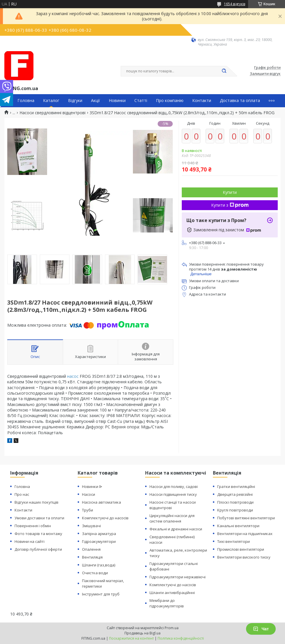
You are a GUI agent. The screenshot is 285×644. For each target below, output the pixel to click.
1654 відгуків (235, 4)
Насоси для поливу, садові (174, 486)
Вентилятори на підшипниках (245, 534)
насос (73, 376)
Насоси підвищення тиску (173, 494)
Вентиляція (92, 557)
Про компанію (170, 101)
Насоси (89, 494)
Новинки (117, 101)
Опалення (91, 549)
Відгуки (75, 101)
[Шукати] (224, 71)
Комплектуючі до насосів (105, 518)
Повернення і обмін (33, 526)
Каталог (51, 101)
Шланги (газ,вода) (99, 565)
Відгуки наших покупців (36, 502)
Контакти (202, 101)
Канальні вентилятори (238, 526)
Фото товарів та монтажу (38, 534)
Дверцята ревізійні (235, 494)
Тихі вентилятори (234, 541)
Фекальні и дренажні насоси (176, 529)
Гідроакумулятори (99, 541)
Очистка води (95, 573)
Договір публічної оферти (38, 549)
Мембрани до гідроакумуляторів (167, 603)
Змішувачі (91, 526)
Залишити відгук (265, 74)
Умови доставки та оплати (39, 518)
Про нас (22, 494)
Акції (96, 101)
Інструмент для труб (101, 594)
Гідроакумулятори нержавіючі (178, 577)
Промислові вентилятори (241, 549)
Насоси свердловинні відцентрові (52, 113)
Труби (88, 510)
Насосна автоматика (101, 502)
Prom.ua (172, 628)
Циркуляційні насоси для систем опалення (172, 518)
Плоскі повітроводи (235, 502)
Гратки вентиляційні (236, 486)
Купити (230, 192)
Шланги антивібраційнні (172, 593)
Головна (26, 101)
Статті (141, 101)
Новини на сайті (30, 541)
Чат (261, 629)
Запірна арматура (99, 534)
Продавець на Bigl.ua (142, 633)
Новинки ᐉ (92, 486)
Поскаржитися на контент (131, 638)
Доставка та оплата (240, 101)
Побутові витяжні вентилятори (246, 518)
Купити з (230, 205)
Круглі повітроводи (235, 510)
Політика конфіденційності (181, 638)
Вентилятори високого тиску (244, 557)
